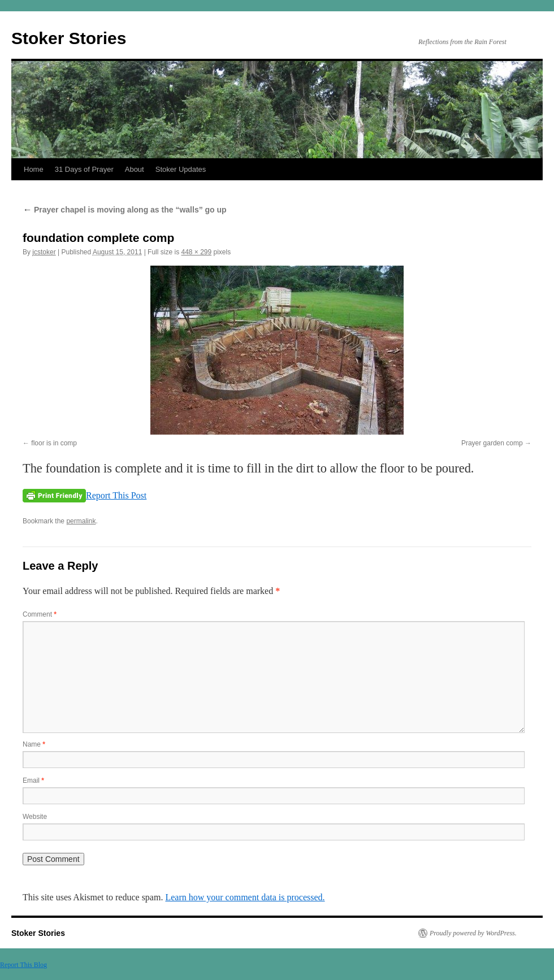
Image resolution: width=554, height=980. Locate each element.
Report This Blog (23, 965)
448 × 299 (196, 252)
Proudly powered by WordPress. (473, 933)
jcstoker (44, 252)
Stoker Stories (69, 38)
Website (35, 817)
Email (33, 780)
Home (34, 169)
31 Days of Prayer (84, 169)
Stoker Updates (181, 169)
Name (34, 744)
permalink (81, 521)
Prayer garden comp (492, 443)
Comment (40, 614)
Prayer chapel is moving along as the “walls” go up (125, 210)
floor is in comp (54, 443)
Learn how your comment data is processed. (245, 897)
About (135, 169)
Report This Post (116, 495)
